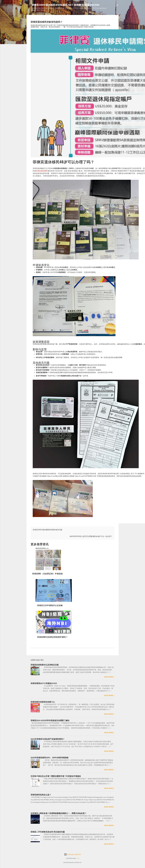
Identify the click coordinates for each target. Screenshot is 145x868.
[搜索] (117, 6)
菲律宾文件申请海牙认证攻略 (50, 605)
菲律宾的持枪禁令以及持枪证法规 (45, 665)
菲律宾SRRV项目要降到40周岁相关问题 (48, 530)
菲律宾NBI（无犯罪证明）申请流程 (47, 574)
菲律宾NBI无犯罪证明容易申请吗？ (52, 637)
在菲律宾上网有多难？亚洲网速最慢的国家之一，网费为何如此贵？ (59, 813)
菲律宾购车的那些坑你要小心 (43, 702)
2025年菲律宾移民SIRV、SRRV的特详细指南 (50, 758)
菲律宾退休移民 (42, 171)
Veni (78, 858)
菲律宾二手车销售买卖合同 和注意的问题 (48, 832)
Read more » (109, 677)
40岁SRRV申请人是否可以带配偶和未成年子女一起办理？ (91, 536)
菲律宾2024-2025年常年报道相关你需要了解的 (50, 721)
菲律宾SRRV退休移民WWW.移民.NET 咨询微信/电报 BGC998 (65, 5)
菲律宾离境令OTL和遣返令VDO (44, 683)
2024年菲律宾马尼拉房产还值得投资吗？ (48, 739)
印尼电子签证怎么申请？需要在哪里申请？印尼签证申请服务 (56, 776)
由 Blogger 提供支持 (72, 854)
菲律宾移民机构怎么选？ (41, 795)
